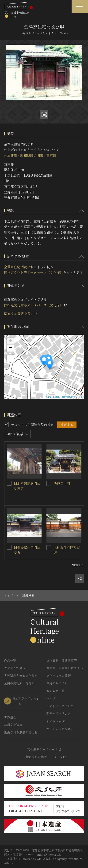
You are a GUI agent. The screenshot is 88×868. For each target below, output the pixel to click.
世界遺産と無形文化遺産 (21, 676)
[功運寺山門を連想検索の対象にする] (49, 483)
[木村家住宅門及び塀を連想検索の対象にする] (49, 548)
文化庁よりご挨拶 (59, 676)
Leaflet (48, 397)
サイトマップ (56, 721)
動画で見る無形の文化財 (21, 732)
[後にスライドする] (78, 565)
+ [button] (10, 341)
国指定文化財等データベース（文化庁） (34, 272)
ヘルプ (51, 698)
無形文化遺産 (13, 725)
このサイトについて (60, 706)
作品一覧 (10, 660)
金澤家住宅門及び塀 (19, 267)
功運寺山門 (62, 483)
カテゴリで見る (15, 668)
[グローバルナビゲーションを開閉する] (80, 6)
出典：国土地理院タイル (69, 397)
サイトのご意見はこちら (63, 729)
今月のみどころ (57, 683)
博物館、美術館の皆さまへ (65, 668)
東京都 (51, 155)
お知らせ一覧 (56, 691)
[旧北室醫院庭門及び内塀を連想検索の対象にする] (9, 483)
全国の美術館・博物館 (19, 683)
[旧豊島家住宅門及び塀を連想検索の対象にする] (9, 547)
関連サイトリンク (59, 714)
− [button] (10, 348)
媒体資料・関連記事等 (62, 660)
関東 (40, 155)
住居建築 (11, 155)
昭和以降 (27, 155)
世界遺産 (10, 717)
